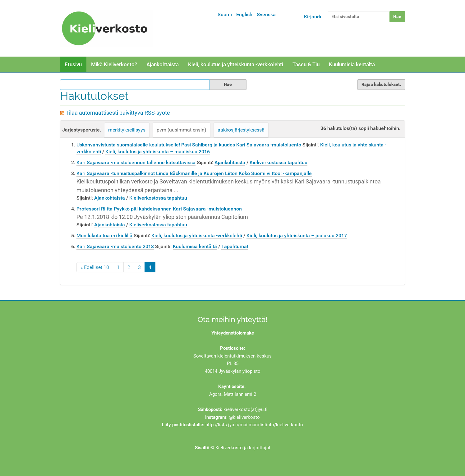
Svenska (266, 14)
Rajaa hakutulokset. (381, 84)
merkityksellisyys (127, 130)
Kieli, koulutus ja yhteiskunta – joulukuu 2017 (297, 236)
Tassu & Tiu (306, 64)
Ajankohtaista (163, 64)
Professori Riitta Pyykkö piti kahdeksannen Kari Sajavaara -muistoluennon (159, 209)
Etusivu (73, 64)
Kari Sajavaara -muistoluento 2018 (115, 246)
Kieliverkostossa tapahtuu (279, 162)
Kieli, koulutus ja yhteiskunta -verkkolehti (236, 64)
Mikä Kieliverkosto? (114, 64)
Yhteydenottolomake (233, 333)
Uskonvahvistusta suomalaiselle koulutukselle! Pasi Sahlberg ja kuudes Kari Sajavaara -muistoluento (189, 145)
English (244, 14)
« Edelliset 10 (95, 267)
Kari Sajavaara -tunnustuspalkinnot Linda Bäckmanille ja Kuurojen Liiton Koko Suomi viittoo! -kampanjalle (194, 173)
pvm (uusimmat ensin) (182, 130)
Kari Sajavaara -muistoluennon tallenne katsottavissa (136, 162)
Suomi (225, 14)
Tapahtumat (235, 246)
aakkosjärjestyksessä (241, 130)
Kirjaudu (313, 17)
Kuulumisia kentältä (352, 64)
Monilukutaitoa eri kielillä (104, 236)
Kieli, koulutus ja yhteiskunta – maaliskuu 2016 (158, 152)
